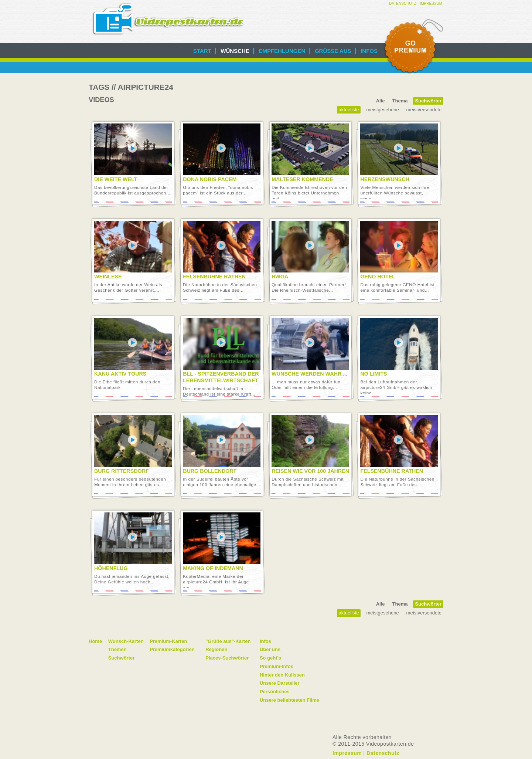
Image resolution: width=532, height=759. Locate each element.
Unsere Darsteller (280, 683)
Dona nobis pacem (210, 179)
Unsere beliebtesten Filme (289, 700)
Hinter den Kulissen (282, 675)
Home (95, 641)
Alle (381, 101)
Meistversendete (424, 110)
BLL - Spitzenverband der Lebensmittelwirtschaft (221, 377)
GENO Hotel (378, 277)
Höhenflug (111, 568)
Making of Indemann (213, 568)
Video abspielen (133, 148)
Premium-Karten (168, 641)
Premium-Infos (277, 666)
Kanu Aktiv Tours (120, 374)
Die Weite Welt (116, 179)
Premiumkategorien (172, 649)
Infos (369, 51)
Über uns (270, 649)
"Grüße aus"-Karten (228, 641)
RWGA (280, 277)
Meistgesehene (382, 110)
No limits (374, 374)
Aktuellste (349, 110)
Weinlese (108, 277)
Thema (400, 101)
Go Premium (413, 47)
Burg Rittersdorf (122, 471)
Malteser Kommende (302, 179)
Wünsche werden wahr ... (309, 374)
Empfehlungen (282, 51)
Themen (117, 649)
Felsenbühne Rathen (214, 277)
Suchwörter (428, 101)
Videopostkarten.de (168, 19)
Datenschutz (403, 4)
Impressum (431, 4)
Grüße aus (333, 51)
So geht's (270, 658)
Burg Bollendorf (210, 471)
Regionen (216, 649)
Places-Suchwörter (227, 658)
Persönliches (275, 692)
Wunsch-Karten (126, 641)
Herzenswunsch (385, 179)
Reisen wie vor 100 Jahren (310, 471)
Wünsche (235, 51)
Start (202, 51)
